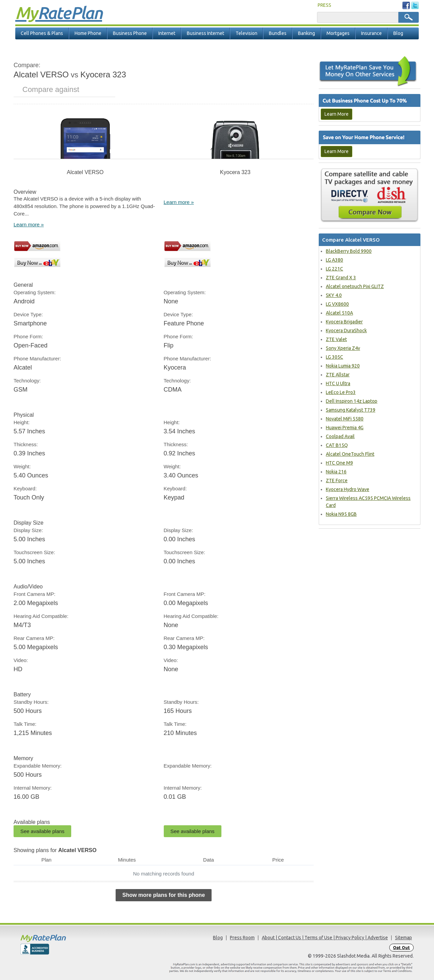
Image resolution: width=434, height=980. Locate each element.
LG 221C (334, 269)
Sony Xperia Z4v (343, 348)
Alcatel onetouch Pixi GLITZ (355, 286)
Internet (167, 33)
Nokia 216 (336, 472)
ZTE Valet (336, 339)
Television (246, 33)
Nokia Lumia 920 (343, 366)
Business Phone (130, 33)
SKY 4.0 (334, 295)
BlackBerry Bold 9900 (349, 251)
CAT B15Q (337, 445)
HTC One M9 (339, 463)
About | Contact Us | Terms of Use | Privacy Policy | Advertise (325, 938)
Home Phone (88, 33)
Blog (398, 33)
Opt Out (401, 948)
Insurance (371, 33)
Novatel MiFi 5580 (345, 419)
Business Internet (205, 33)
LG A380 (334, 260)
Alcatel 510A (339, 313)
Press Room (242, 938)
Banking (307, 33)
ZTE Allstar (338, 375)
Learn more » (29, 224)
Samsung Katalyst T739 (351, 410)
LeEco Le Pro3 (341, 392)
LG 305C (334, 357)
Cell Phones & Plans (42, 33)
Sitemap (403, 938)
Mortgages (338, 33)
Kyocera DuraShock (346, 331)
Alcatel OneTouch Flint (350, 454)
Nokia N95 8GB (341, 514)
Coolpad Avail (340, 436)
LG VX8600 (337, 304)
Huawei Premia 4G (345, 428)
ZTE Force (337, 480)
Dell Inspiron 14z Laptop (352, 401)
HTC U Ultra (338, 383)
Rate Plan (59, 13)
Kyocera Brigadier (344, 322)
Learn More (337, 114)
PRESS (324, 5)
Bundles (278, 33)
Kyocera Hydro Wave (348, 489)
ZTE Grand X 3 (341, 278)
